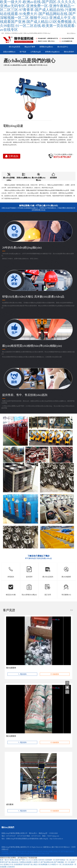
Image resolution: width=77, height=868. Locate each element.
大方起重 (13, 852)
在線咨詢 (55, 674)
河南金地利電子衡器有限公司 (27, 852)
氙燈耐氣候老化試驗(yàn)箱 (40, 854)
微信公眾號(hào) (71, 33)
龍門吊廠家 (65, 852)
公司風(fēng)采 (36, 52)
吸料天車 (14, 854)
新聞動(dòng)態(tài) (46, 47)
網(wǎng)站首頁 (14, 47)
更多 (72, 610)
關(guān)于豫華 (30, 47)
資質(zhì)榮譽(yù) (9, 52)
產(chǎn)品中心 (63, 47)
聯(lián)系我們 (69, 52)
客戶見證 (23, 52)
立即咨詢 (12, 156)
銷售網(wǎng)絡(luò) (52, 52)
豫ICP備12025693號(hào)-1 (61, 847)
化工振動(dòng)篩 (24, 854)
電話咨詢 (22, 674)
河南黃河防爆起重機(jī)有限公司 (49, 852)
